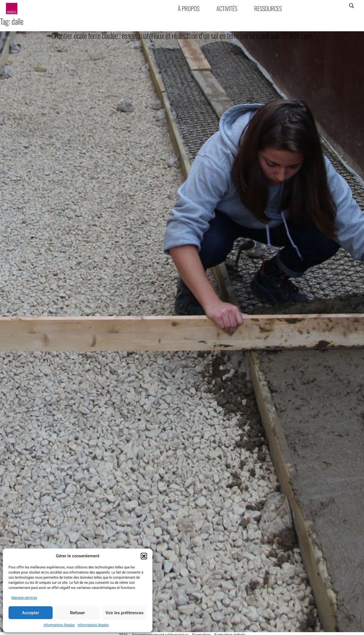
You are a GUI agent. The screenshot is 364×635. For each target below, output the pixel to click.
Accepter (30, 613)
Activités (227, 8)
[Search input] (329, 6)
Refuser (77, 613)
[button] (144, 556)
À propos (189, 8)
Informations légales (59, 625)
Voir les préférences (125, 613)
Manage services (24, 598)
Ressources (268, 8)
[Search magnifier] (351, 6)
